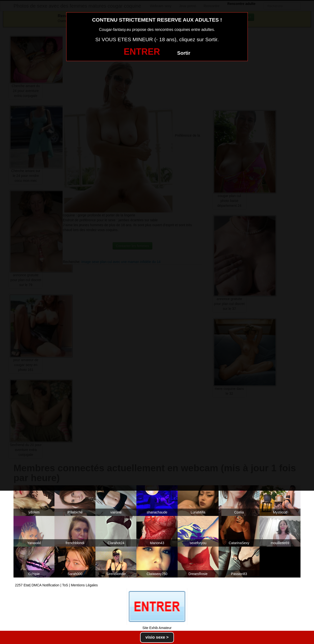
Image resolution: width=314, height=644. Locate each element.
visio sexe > (157, 637)
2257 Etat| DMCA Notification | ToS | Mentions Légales (56, 585)
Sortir (184, 53)
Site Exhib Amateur (157, 628)
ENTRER (142, 52)
